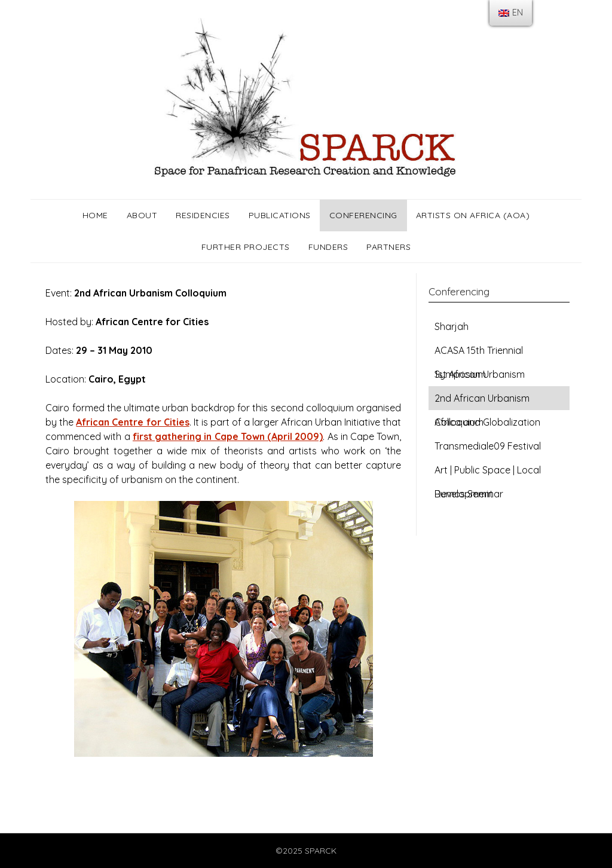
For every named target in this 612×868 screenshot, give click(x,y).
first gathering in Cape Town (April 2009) (228, 436)
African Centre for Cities (132, 422)
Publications (280, 215)
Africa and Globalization (487, 422)
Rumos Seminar (469, 494)
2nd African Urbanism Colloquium (482, 401)
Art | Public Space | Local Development (488, 473)
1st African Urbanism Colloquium (480, 377)
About (142, 215)
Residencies (203, 215)
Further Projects (246, 247)
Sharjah (452, 326)
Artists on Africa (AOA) (473, 215)
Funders (328, 247)
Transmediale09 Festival (488, 446)
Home (95, 215)
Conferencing (363, 215)
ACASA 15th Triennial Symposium (479, 353)
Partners (388, 247)
